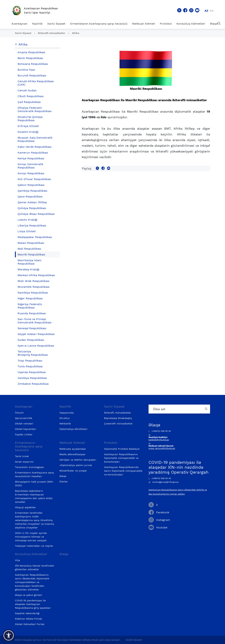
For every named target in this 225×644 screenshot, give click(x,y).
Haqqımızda (67, 413)
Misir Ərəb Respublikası (33, 281)
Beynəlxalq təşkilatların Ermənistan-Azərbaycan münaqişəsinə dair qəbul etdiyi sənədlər (34, 496)
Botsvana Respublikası (33, 64)
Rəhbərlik (65, 424)
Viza (17, 560)
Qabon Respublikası (31, 185)
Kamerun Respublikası (33, 153)
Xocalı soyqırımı (24, 462)
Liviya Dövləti (27, 231)
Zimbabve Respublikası (33, 384)
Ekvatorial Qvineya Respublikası (30, 119)
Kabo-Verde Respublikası (35, 147)
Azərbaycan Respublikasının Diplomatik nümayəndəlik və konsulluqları (121, 458)
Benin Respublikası (30, 58)
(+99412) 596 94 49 (160, 478)
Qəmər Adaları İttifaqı (32, 202)
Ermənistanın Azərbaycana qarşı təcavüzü (99, 24)
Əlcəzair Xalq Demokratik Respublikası (35, 139)
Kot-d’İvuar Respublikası (34, 179)
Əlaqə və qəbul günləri (29, 595)
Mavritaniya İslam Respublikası (30, 262)
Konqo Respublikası (31, 173)
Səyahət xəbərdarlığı (27, 613)
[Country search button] (207, 409)
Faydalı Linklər (24, 434)
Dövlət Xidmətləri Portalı (30, 624)
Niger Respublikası (30, 298)
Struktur (65, 418)
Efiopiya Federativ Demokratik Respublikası (35, 109)
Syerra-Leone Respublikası (36, 346)
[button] (9, 635)
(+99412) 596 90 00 (160, 431)
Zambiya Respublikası (32, 378)
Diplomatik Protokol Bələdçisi (122, 449)
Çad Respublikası (29, 102)
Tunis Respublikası (30, 366)
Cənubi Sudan (27, 90)
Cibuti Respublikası (31, 96)
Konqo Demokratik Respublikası (30, 166)
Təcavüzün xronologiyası (29, 467)
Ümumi (19, 413)
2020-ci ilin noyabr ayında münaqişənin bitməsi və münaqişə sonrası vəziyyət (31, 537)
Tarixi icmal (22, 456)
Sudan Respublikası (31, 340)
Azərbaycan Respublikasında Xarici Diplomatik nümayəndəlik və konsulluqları (123, 471)
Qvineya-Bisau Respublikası (36, 214)
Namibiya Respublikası (33, 293)
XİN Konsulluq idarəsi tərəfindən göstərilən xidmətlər (35, 567)
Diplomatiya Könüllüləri (73, 429)
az (206, 11)
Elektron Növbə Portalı (29, 619)
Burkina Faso (26, 70)
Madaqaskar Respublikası (35, 237)
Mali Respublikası (29, 249)
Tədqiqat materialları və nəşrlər (34, 546)
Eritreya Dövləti (28, 126)
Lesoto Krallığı (28, 220)
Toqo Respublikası (30, 361)
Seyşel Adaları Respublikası (36, 334)
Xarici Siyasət (56, 24)
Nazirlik (37, 24)
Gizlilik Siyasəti (134, 640)
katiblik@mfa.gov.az (159, 440)
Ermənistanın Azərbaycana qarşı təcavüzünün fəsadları (34, 474)
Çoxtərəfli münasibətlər (118, 424)
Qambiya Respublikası (32, 191)
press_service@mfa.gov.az (162, 448)
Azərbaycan (19, 24)
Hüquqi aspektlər (25, 507)
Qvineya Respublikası (32, 208)
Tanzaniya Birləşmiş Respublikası (33, 353)
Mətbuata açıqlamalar (73, 449)
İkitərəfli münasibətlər (52, 33)
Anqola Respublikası (31, 52)
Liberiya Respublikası (32, 225)
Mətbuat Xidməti (144, 24)
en (212, 11)
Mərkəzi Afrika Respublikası (36, 275)
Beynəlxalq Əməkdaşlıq (118, 418)
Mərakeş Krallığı (28, 269)
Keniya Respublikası (31, 158)
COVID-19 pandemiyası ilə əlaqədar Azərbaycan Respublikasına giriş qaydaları (33, 604)
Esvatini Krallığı (28, 132)
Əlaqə (214, 24)
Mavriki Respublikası (31, 254)
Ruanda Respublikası (32, 313)
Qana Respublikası (30, 196)
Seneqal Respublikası (32, 328)
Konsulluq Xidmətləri (191, 24)
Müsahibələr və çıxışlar (73, 471)
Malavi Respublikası (31, 243)
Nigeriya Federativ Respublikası (30, 306)
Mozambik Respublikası (34, 287)
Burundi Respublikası (32, 75)
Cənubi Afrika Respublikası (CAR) (36, 83)
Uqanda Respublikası (32, 372)
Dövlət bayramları (26, 429)
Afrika (76, 33)
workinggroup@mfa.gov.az (164, 482)
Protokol (166, 24)
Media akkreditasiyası (72, 454)
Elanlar (64, 482)
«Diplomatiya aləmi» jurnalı (76, 465)
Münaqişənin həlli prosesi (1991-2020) (34, 484)
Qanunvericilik (24, 418)
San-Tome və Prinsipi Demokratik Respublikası (35, 321)
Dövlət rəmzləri (24, 424)
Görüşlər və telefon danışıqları (78, 460)
